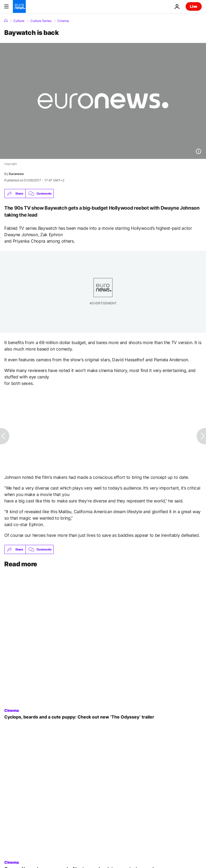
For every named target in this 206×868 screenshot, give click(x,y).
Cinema (63, 21)
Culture (19, 21)
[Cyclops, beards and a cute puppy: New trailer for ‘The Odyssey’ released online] (103, 717)
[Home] (6, 21)
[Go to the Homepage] (19, 6)
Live (194, 6)
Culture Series (41, 21)
